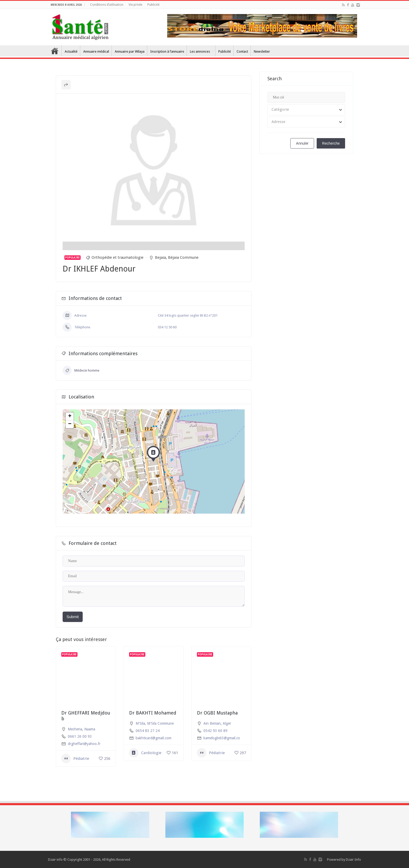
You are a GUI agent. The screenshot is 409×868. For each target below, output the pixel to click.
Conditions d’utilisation (107, 5)
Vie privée (135, 5)
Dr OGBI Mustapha (217, 713)
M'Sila (140, 723)
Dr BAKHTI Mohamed (153, 713)
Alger (227, 723)
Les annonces (200, 51)
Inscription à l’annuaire (167, 51)
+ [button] (70, 416)
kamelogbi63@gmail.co (222, 738)
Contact (242, 51)
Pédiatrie (75, 759)
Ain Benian (212, 723)
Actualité (71, 51)
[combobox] (306, 110)
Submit (73, 617)
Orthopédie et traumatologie (118, 257)
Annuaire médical (96, 51)
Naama (90, 729)
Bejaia (160, 257)
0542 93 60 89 (215, 731)
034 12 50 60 (167, 327)
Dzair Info (353, 860)
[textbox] (306, 110)
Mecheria (75, 729)
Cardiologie (145, 753)
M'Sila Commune (160, 723)
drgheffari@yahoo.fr (84, 744)
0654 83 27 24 (148, 731)
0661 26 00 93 (80, 736)
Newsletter (262, 51)
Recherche (331, 143)
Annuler (302, 143)
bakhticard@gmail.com (154, 738)
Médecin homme (81, 370)
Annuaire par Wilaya (130, 51)
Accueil (55, 51)
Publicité (153, 5)
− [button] (70, 424)
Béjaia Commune (183, 257)
